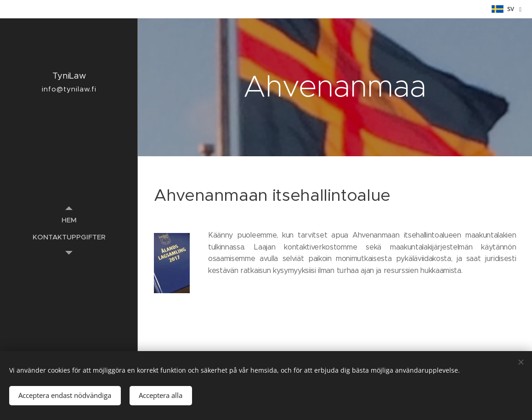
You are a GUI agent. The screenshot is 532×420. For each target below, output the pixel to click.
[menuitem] (69, 220)
